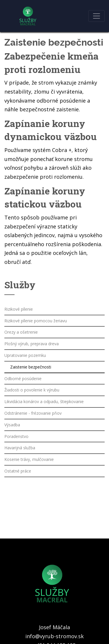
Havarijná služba (20, 448)
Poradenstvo (16, 436)
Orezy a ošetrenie (21, 332)
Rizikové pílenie (19, 309)
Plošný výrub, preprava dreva (32, 344)
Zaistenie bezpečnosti (31, 367)
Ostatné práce (18, 471)
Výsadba (12, 425)
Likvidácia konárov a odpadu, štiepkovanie (44, 401)
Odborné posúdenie (23, 379)
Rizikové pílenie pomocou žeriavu (36, 321)
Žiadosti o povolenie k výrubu (32, 390)
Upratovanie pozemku (25, 355)
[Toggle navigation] (97, 16)
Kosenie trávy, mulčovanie (29, 459)
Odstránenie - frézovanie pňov (33, 413)
